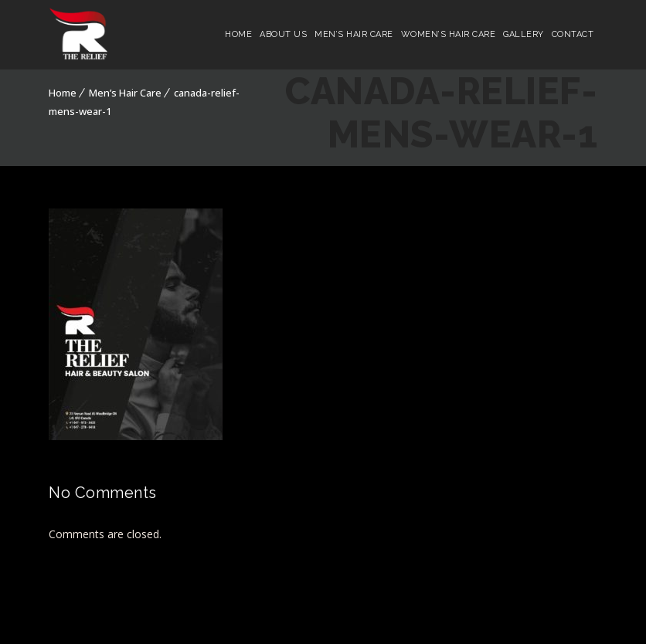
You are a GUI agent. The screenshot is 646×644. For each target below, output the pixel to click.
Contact (573, 34)
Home (238, 34)
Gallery (524, 34)
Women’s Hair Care (449, 34)
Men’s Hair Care (354, 34)
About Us (283, 34)
